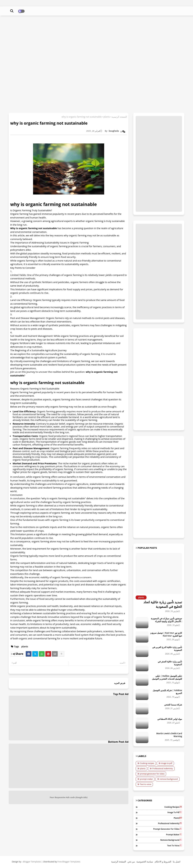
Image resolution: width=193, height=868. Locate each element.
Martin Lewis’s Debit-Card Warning (169, 735)
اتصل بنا (177, 862)
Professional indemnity (162, 769)
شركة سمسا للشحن (173, 705)
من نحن (131, 862)
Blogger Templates (32, 862)
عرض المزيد (120, 683)
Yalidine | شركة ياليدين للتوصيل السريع (167, 692)
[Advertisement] (96, 41)
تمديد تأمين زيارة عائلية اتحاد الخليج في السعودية (163, 604)
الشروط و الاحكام (163, 862)
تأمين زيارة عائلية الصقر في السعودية (170, 663)
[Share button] (61, 654)
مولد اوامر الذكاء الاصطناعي (170, 719)
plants (107, 117)
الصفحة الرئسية (119, 862)
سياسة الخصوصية (145, 862)
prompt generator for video (152, 774)
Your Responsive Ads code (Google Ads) (69, 797)
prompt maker (146, 779)
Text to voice (146, 784)
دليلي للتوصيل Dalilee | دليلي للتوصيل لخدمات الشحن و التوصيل (167, 677)
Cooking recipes (147, 763)
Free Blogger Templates (69, 862)
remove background (169, 779)
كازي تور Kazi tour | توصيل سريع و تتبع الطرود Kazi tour (166, 634)
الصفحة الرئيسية (119, 117)
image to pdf (167, 763)
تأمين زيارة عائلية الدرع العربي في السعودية (167, 649)
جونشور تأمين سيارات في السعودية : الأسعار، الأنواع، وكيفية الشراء (166, 620)
